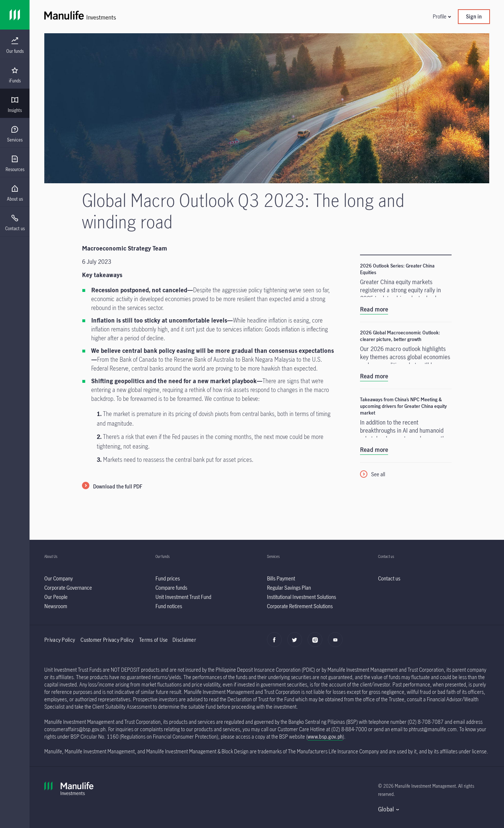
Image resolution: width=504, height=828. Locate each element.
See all (378, 474)
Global (386, 809)
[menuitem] (15, 45)
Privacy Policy (60, 640)
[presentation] (15, 44)
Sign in (474, 16)
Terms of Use (154, 640)
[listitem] (59, 578)
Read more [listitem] (374, 309)
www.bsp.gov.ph (325, 737)
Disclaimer (184, 640)
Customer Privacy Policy (107, 640)
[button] (442, 16)
